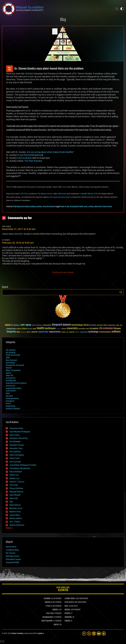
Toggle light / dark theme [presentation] (122, 9)
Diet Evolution (25, 158)
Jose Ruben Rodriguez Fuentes (23, 465)
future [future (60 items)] (24, 329)
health (81, 207)
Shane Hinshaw (16, 488)
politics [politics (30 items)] (29, 332)
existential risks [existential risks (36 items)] (11, 329)
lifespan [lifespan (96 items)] (117, 329)
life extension (51, 207)
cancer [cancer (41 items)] (105, 325)
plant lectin (98, 207)
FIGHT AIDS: (50, 613)
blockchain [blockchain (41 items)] (93, 325)
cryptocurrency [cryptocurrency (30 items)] (112, 325)
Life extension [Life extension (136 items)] (106, 328)
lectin (86, 207)
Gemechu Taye (16, 448)
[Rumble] (104, 634)
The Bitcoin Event (45, 194)
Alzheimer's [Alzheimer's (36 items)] (17, 325)
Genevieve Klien (16, 428)
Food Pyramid (25, 155)
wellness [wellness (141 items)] (116, 332)
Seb (11, 502)
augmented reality (14, 388)
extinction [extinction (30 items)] (19, 329)
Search (121, 292)
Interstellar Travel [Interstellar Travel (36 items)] (84, 329)
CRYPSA (24, 194)
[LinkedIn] (94, 634)
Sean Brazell (15, 495)
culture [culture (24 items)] (118, 325)
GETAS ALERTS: (69, 602)
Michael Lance (16, 508)
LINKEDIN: (48, 602)
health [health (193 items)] (40, 328)
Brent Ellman (15, 505)
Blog (63, 20)
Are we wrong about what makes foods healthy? (50, 152)
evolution (39, 207)
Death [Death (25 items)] (121, 325)
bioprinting (10, 406)
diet (68, 207)
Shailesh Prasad (17, 445)
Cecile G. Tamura (17, 482)
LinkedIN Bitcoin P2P (88, 194)
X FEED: (48, 606)
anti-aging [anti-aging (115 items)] (26, 325)
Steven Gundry (107, 207)
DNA (8, 358)
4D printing (11, 353)
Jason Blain (15, 515)
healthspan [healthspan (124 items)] (50, 329)
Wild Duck (62, 194)
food (44, 207)
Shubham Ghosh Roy (19, 438)
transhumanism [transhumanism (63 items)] (105, 332)
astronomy (10, 386)
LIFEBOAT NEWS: (70, 599)
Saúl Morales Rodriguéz (20, 432)
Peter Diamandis (13, 355)
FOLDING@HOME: (48, 617)
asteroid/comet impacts (16, 383)
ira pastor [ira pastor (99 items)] (94, 329)
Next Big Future (12, 556)
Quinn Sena (15, 435)
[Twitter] (89, 634)
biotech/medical (30, 207)
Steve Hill (14, 498)
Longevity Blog (12, 550)
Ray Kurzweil (11, 360)
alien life (9, 375)
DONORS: (55, 610)
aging (8, 373)
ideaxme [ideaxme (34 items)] (64, 329)
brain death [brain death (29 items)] (100, 325)
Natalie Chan (15, 512)
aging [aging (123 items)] (8, 325)
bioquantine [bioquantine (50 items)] (47, 325)
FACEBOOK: (47, 599)
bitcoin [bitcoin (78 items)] (86, 325)
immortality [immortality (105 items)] (72, 328)
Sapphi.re (41, 634)
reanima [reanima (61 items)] (34, 332)
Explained (38, 155)
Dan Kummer (15, 462)
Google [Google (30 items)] (34, 329)
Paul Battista (15, 452)
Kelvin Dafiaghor (17, 455)
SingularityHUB (12, 562)
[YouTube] (99, 634)
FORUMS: (67, 621)
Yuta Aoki (14, 485)
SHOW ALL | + (10, 528)
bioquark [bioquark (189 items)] (57, 325)
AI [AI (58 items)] (12, 325)
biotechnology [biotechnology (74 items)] (77, 325)
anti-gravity (11, 378)
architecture (11, 381)
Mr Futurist (11, 553)
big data (9, 396)
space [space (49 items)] (77, 332)
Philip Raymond (18, 207)
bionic (8, 403)
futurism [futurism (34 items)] (30, 329)
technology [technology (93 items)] (93, 332)
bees (8, 393)
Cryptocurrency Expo (61, 197)
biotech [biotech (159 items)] (67, 325)
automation (11, 391)
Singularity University (15, 365)
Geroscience (11, 547)
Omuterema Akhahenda (20, 468)
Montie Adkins (16, 518)
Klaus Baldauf (16, 472)
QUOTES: (56, 625)
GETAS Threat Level (63, 589)
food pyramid (74, 207)
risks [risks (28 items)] (67, 332)
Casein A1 (63, 207)
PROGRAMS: (68, 617)
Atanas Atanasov (17, 525)
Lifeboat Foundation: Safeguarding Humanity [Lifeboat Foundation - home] (57, 9)
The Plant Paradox (33, 161)
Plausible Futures (13, 559)
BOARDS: (67, 610)
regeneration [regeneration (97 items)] (55, 332)
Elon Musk (10, 363)
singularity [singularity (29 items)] (72, 332)
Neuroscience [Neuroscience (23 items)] (23, 332)
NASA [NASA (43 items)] (18, 332)
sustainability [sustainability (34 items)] (84, 332)
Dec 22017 (10, 69)
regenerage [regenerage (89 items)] (43, 332)
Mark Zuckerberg (13, 370)
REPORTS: (68, 613)
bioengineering (12, 398)
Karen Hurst (15, 458)
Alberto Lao (14, 478)
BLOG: (66, 606)
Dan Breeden (15, 442)
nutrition (91, 207)
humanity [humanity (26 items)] (59, 329)
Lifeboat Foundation (17, 634)
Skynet (9, 368)
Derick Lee (14, 475)
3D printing (11, 350)
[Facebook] (84, 634)
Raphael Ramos (16, 492)
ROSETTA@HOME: (47, 621)
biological (10, 401)
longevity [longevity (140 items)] (11, 332)
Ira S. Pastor (15, 522)
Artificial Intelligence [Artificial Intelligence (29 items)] (37, 325)
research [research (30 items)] (63, 332)
